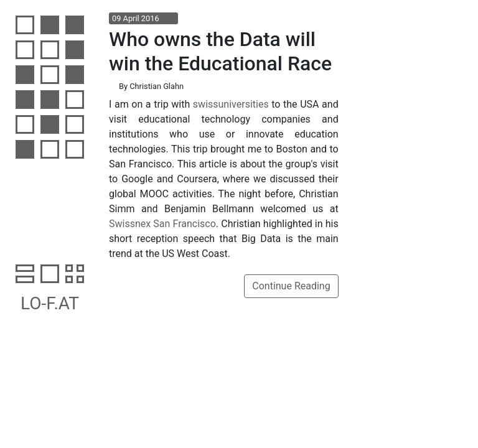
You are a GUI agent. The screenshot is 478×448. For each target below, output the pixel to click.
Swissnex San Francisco (162, 224)
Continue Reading (291, 286)
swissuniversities (231, 104)
